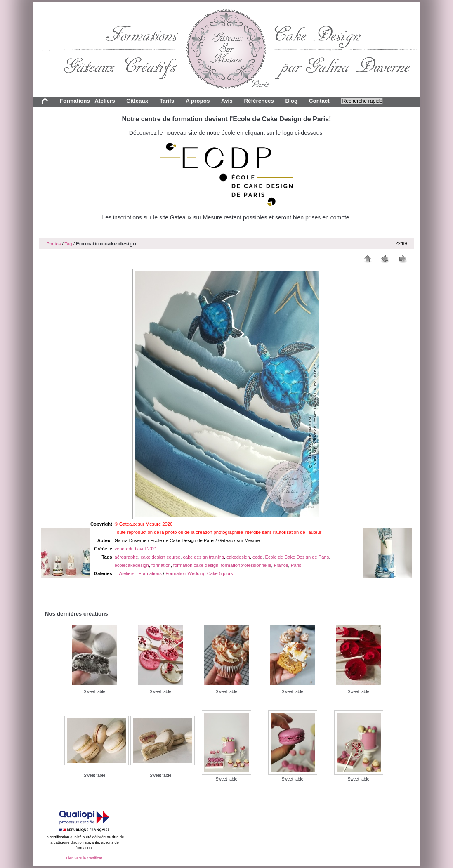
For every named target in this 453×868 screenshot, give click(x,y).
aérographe (126, 557)
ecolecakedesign (131, 565)
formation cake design (196, 565)
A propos (198, 101)
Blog (291, 101)
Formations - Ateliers (87, 101)
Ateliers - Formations (140, 573)
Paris (296, 565)
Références (259, 101)
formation (161, 565)
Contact (319, 101)
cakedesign (238, 557)
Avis (227, 101)
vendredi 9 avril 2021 (136, 549)
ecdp (257, 557)
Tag (68, 244)
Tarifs (167, 101)
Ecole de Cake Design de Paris (297, 557)
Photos (54, 244)
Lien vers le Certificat (84, 858)
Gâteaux (137, 101)
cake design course (160, 557)
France (281, 565)
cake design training (204, 557)
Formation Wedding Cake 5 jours (199, 573)
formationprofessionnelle (246, 565)
